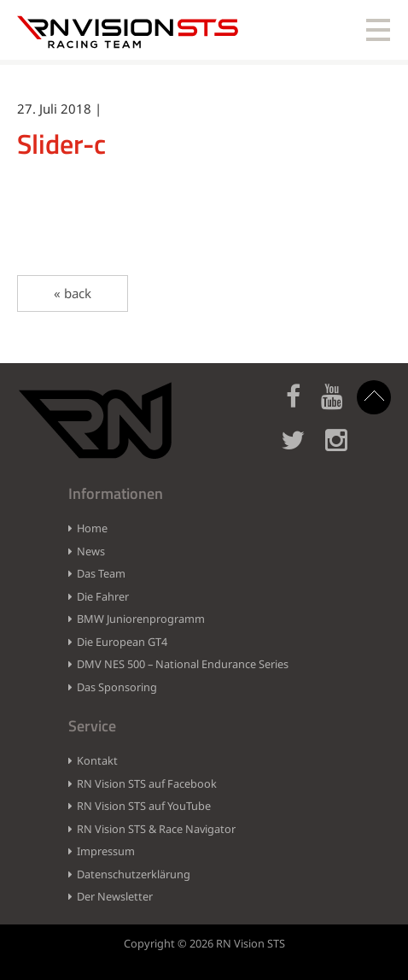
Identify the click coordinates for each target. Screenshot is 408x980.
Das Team (101, 573)
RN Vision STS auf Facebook (147, 783)
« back (73, 293)
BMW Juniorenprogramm (141, 619)
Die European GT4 (122, 642)
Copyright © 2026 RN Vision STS (204, 943)
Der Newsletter (115, 896)
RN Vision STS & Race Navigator (156, 829)
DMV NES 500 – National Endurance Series (183, 664)
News (91, 551)
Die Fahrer (103, 596)
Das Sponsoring (117, 687)
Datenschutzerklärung (134, 874)
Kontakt (97, 760)
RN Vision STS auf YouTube (144, 806)
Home (92, 528)
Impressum (106, 851)
